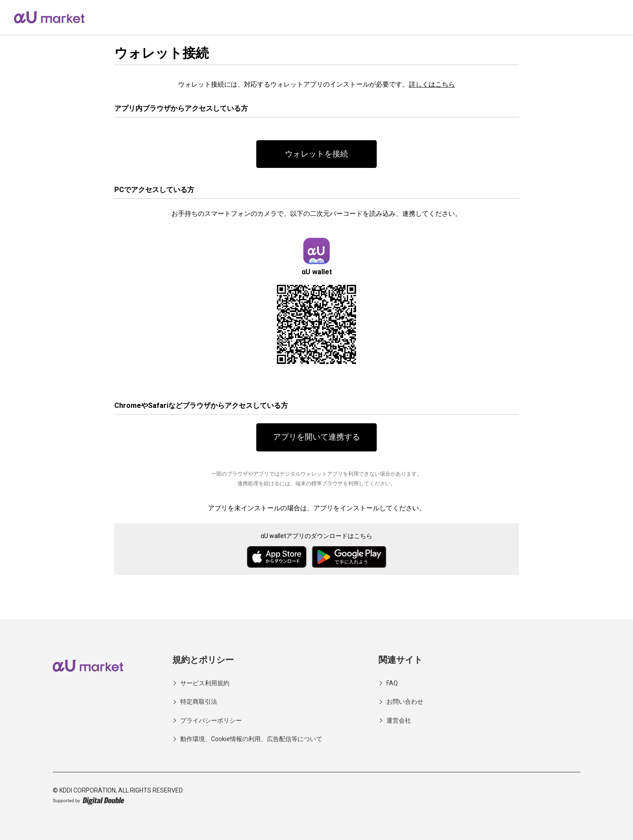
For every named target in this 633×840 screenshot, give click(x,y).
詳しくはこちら (432, 84)
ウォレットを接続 (316, 154)
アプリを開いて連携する (316, 438)
